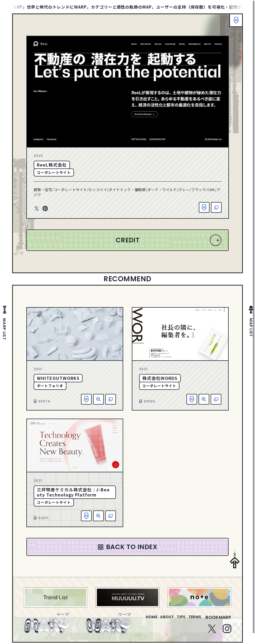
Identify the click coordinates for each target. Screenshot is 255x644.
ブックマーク (233, 23)
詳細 (98, 399)
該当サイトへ (216, 207)
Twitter (37, 209)
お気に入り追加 (204, 207)
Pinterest (45, 209)
